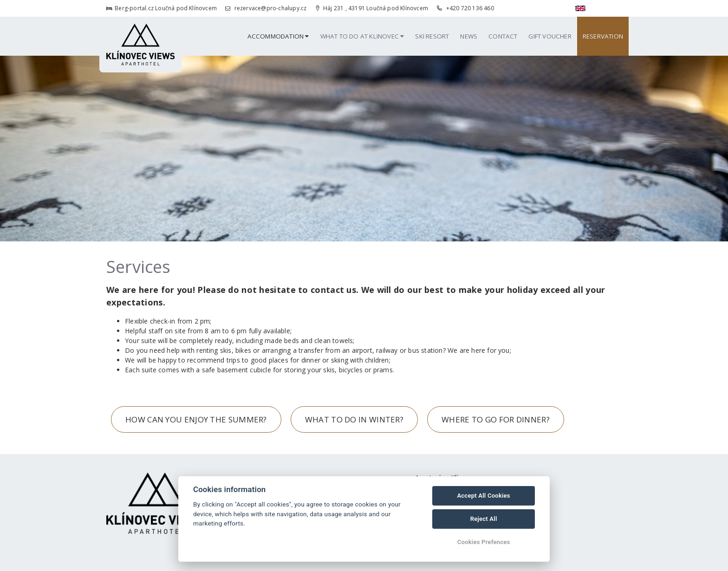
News (469, 36)
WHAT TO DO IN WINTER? (354, 419)
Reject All (484, 519)
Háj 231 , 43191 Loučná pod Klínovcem (372, 8)
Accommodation (278, 36)
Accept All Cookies (483, 496)
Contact (503, 36)
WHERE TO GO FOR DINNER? (496, 419)
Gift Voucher (550, 36)
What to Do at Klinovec (362, 36)
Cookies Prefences (484, 542)
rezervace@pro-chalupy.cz (266, 8)
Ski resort (432, 36)
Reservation (603, 36)
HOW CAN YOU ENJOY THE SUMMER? (196, 419)
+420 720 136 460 (465, 8)
